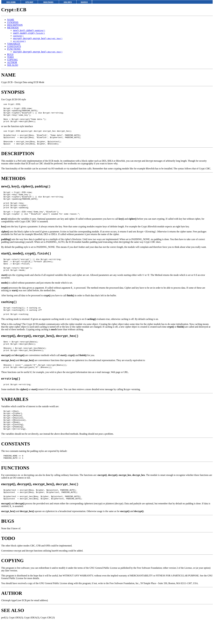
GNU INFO (68, 2)
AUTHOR (12, 62)
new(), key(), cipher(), (29, 30)
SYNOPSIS (13, 22)
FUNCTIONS (14, 49)
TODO (10, 57)
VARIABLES (14, 44)
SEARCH (84, 2)
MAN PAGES (48, 2)
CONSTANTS (14, 46)
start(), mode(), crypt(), (29, 33)
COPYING (12, 60)
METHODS (13, 28)
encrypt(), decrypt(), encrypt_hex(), (38, 38)
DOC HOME (11, 2)
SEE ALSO (13, 65)
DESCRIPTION (15, 25)
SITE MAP (29, 2)
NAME (11, 20)
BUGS (10, 54)
